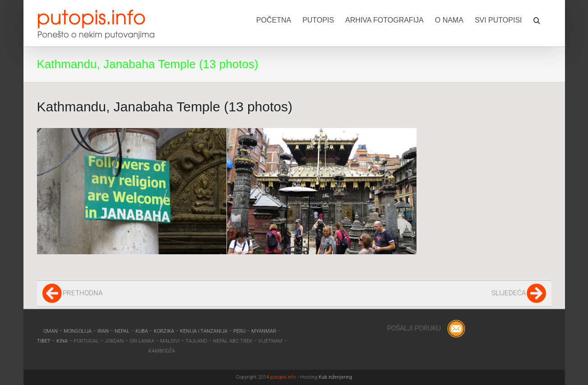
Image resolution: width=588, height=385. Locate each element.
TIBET (44, 341)
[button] (537, 19)
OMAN (51, 331)
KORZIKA (164, 331)
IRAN (104, 331)
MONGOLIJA (78, 331)
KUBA (142, 331)
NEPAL (123, 331)
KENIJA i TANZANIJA (204, 331)
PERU (240, 331)
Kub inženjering (335, 377)
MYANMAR (264, 331)
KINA (63, 341)
